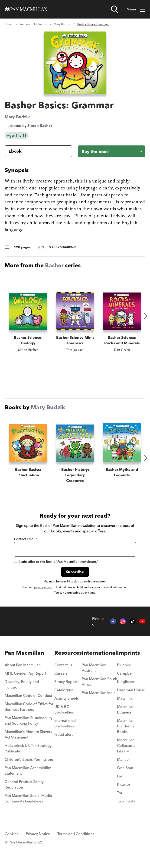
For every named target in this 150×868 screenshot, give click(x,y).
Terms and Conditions (76, 839)
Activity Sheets (67, 704)
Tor (120, 798)
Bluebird (124, 670)
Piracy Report (66, 687)
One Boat (125, 773)
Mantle (123, 765)
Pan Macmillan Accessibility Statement (28, 776)
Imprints (128, 658)
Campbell (125, 679)
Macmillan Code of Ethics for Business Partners (29, 712)
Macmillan (126, 704)
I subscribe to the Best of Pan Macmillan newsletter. (56, 567)
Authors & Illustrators (33, 24)
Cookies (11, 839)
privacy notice (43, 593)
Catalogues (64, 695)
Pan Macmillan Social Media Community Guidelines (28, 804)
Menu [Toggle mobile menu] (136, 9)
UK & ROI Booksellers (64, 715)
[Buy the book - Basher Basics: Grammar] (112, 151)
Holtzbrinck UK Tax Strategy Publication (28, 754)
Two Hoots (126, 807)
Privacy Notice (38, 839)
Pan (120, 782)
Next (146, 316)
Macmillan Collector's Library (126, 751)
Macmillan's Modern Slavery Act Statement (28, 740)
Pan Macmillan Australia (94, 673)
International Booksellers (65, 729)
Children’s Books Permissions (29, 765)
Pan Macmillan (24, 658)
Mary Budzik (62, 24)
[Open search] (114, 9)
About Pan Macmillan (23, 670)
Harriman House (131, 695)
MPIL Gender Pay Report (25, 679)
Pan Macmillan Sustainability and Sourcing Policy (29, 726)
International (99, 658)
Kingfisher (126, 687)
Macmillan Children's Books (126, 732)
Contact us (63, 670)
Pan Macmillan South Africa (99, 687)
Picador (124, 790)
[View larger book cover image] (75, 63)
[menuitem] (29, 672)
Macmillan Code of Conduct (28, 701)
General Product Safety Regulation (24, 790)
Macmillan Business (126, 715)
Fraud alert (64, 740)
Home (9, 24)
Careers (61, 679)
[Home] (26, 9)
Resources (68, 658)
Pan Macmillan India (99, 698)
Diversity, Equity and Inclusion (22, 690)
